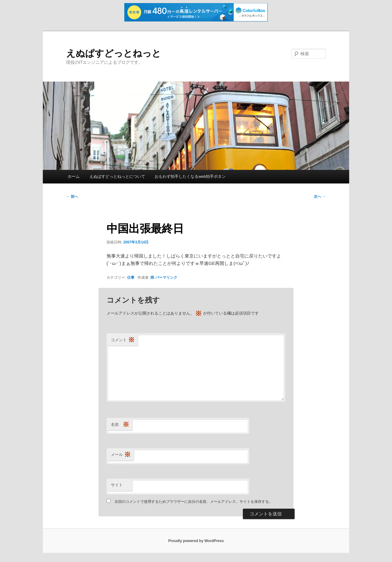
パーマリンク (166, 277)
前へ (72, 197)
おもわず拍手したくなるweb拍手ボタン (190, 176)
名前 (120, 425)
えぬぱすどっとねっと (114, 53)
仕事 (131, 277)
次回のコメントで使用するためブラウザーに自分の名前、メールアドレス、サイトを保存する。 (194, 502)
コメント (123, 340)
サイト (117, 485)
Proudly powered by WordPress (196, 541)
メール (121, 455)
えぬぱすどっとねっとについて (117, 176)
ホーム (74, 176)
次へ (320, 197)
